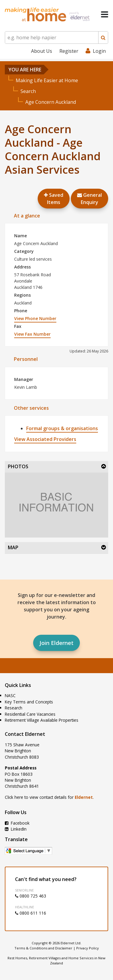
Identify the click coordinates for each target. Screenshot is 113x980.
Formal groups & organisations (62, 428)
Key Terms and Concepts (29, 702)
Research (14, 708)
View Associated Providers (45, 439)
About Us (42, 51)
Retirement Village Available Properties (42, 720)
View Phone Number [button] (35, 318)
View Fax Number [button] (32, 334)
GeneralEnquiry (89, 199)
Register (69, 51)
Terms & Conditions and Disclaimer (43, 948)
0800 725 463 (31, 896)
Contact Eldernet (25, 734)
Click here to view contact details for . (49, 797)
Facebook (17, 823)
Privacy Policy (88, 948)
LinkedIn (16, 829)
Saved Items (54, 199)
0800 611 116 (31, 913)
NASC (10, 695)
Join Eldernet (56, 643)
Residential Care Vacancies (30, 714)
